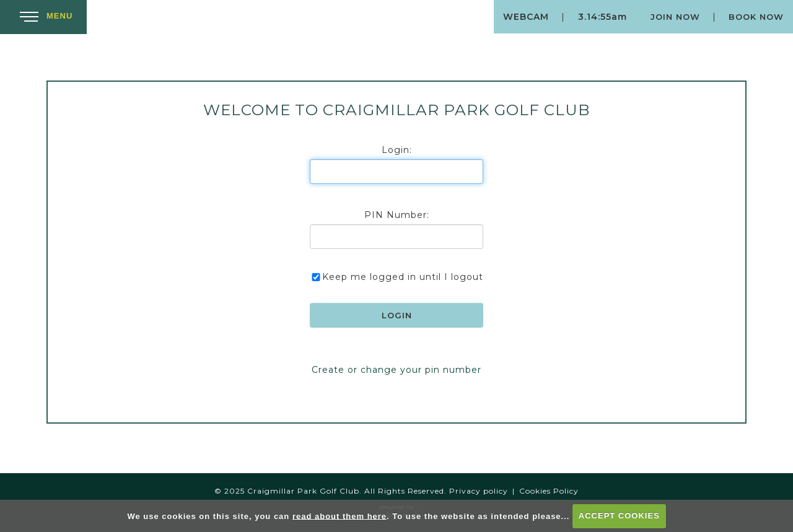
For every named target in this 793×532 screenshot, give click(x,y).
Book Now (756, 17)
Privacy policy (479, 491)
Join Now (675, 17)
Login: (397, 150)
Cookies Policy (549, 491)
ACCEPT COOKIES (619, 516)
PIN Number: (397, 215)
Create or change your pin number (396, 370)
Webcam (526, 17)
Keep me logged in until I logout (396, 277)
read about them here (340, 516)
